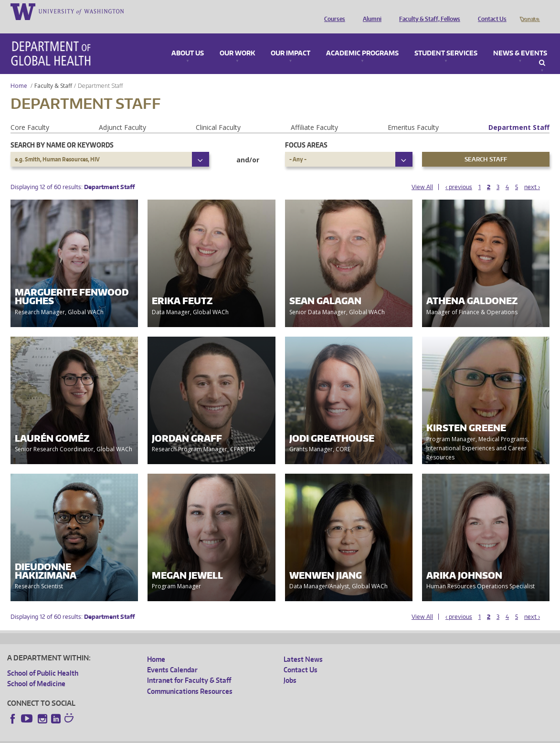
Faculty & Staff (53, 72)
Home (19, 72)
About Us (188, 40)
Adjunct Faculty (122, 114)
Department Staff (519, 114)
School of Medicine (36, 670)
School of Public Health (43, 660)
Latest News (303, 646)
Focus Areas (306, 132)
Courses (332, 11)
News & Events (520, 40)
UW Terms (172, 735)
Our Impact (291, 40)
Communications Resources (190, 678)
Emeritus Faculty (413, 114)
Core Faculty (30, 114)
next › (532, 174)
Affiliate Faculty (314, 114)
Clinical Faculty (218, 114)
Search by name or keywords (62, 132)
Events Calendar (172, 656)
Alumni (370, 11)
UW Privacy (134, 735)
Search (542, 50)
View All (422, 174)
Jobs (290, 667)
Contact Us (490, 11)
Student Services (446, 40)
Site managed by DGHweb (229, 735)
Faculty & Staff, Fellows (427, 11)
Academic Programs (362, 40)
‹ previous (459, 174)
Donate (529, 11)
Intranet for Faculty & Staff (189, 667)
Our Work (237, 40)
